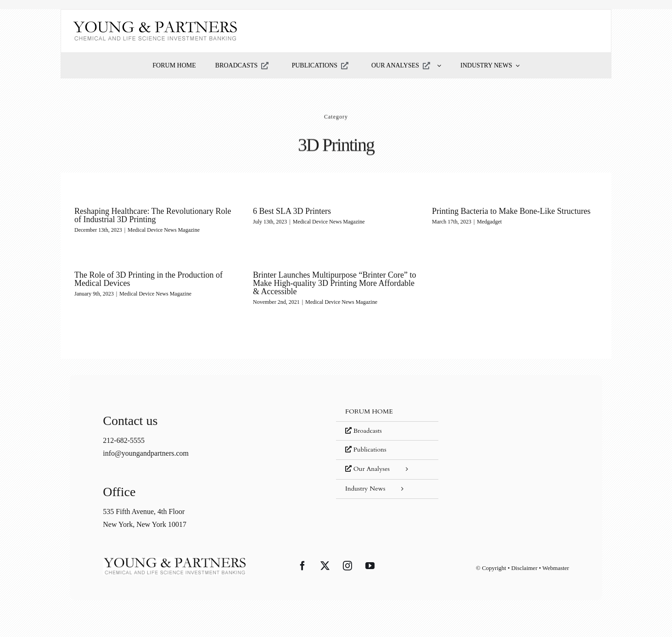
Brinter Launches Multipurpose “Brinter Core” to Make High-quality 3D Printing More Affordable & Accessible (334, 283)
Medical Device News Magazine (164, 230)
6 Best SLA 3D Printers (292, 211)
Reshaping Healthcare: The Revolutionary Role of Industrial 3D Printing (153, 215)
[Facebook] (302, 566)
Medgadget (489, 222)
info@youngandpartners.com (146, 453)
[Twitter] (325, 566)
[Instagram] (347, 566)
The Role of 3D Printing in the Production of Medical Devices (148, 279)
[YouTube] (370, 566)
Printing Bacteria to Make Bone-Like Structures (511, 211)
